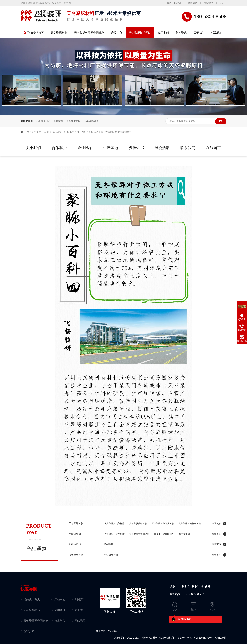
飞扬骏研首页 (36, 33)
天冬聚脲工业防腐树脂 (163, 523)
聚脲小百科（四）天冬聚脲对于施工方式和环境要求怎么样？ (99, 132)
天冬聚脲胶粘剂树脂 (114, 523)
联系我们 (217, 33)
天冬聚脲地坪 (43, 121)
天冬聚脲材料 (73, 121)
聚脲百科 (58, 132)
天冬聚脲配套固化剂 (36, 621)
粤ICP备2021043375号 (199, 638)
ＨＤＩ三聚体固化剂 (164, 534)
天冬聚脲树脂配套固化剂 (89, 33)
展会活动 (162, 148)
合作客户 (59, 148)
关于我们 (199, 33)
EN (222, 3)
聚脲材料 (58, 121)
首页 (47, 132)
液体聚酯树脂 (76, 555)
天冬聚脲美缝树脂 (138, 523)
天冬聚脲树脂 (59, 33)
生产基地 (111, 148)
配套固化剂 (75, 534)
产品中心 (117, 33)
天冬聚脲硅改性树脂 (114, 534)
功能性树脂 (75, 544)
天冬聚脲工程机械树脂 (190, 523)
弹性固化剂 (184, 534)
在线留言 (214, 148)
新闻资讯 (181, 33)
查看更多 (216, 523)
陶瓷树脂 (109, 544)
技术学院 (60, 621)
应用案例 (163, 33)
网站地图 (209, 3)
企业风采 (85, 148)
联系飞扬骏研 (174, 3)
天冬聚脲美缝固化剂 (139, 534)
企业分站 (29, 631)
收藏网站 (192, 3)
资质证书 (136, 148)
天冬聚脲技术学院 (140, 33)
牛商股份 (113, 631)
